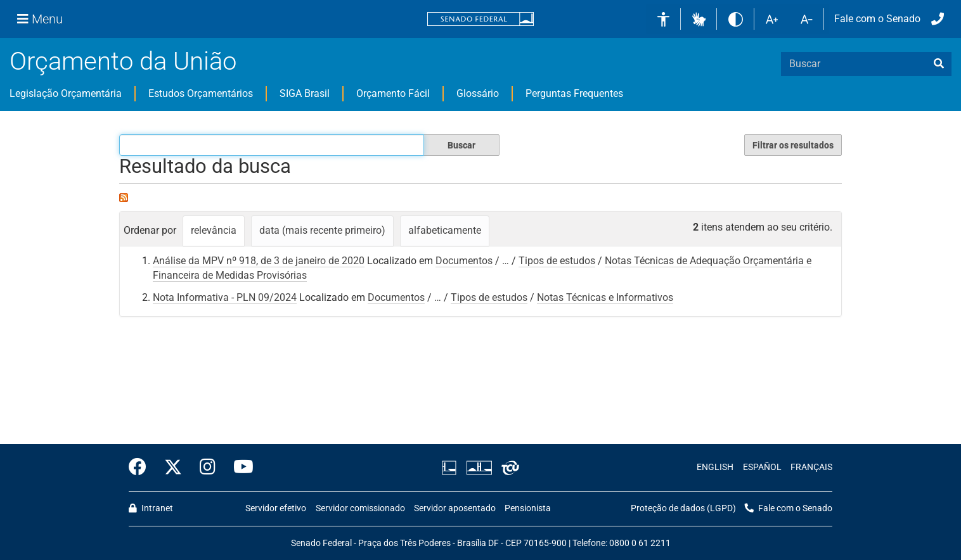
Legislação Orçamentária (66, 93)
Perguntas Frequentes (574, 93)
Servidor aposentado (455, 508)
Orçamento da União (123, 61)
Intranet (151, 508)
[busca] (939, 64)
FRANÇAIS (811, 467)
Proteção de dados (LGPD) (683, 508)
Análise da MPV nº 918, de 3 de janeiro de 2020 (259, 261)
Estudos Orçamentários (201, 93)
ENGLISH (715, 467)
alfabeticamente (445, 230)
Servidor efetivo (276, 508)
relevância (214, 230)
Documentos (464, 261)
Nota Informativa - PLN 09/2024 (225, 297)
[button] (699, 19)
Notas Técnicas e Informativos (605, 297)
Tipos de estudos (557, 261)
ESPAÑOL (762, 467)
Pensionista (528, 508)
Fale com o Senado (877, 19)
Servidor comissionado (360, 508)
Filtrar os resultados (793, 145)
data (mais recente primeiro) (322, 230)
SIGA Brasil (305, 93)
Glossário (478, 93)
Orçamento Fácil (393, 93)
